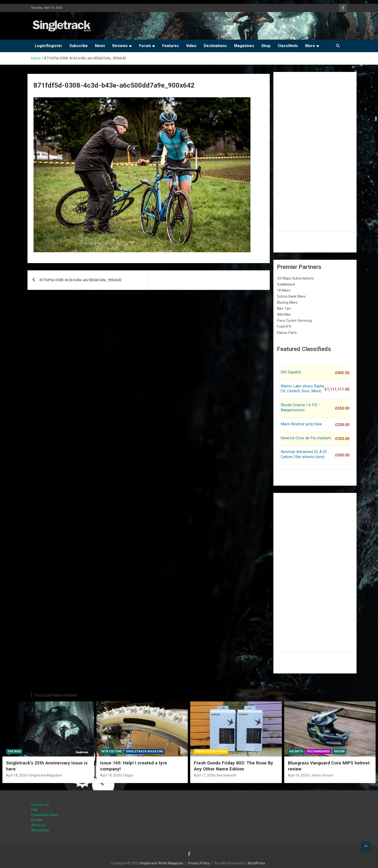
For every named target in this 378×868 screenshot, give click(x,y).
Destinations (215, 46)
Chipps (128, 775)
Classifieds (288, 46)
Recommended (318, 751)
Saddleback (286, 284)
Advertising (40, 830)
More (310, 46)
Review (339, 751)
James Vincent (322, 775)
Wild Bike (284, 315)
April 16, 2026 (298, 775)
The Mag (14, 751)
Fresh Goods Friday (211, 751)
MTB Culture (112, 751)
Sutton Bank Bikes (291, 296)
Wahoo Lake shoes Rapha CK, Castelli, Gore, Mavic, (302, 389)
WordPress (256, 863)
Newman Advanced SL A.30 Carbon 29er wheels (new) (304, 454)
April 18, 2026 (16, 775)
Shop (266, 46)
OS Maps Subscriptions (295, 278)
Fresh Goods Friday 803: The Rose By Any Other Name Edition (233, 766)
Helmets (296, 751)
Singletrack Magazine (45, 775)
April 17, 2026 (204, 775)
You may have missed (56, 695)
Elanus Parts (287, 333)
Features (171, 46)
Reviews (120, 46)
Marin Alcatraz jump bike (301, 424)
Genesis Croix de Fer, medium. (306, 438)
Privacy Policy (199, 863)
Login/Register (48, 46)
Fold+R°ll (284, 327)
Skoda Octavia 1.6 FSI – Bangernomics (301, 407)
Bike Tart (284, 308)
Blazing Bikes (287, 302)
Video (191, 46)
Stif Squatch (291, 372)
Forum (145, 46)
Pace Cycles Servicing (294, 321)
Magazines (244, 46)
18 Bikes (284, 290)
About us (38, 825)
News (100, 46)
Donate (37, 820)
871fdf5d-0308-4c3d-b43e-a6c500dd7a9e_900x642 (81, 280)
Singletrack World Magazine (161, 863)
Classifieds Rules (45, 815)
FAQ (34, 810)
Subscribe (79, 46)
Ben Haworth (227, 775)
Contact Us (40, 805)
